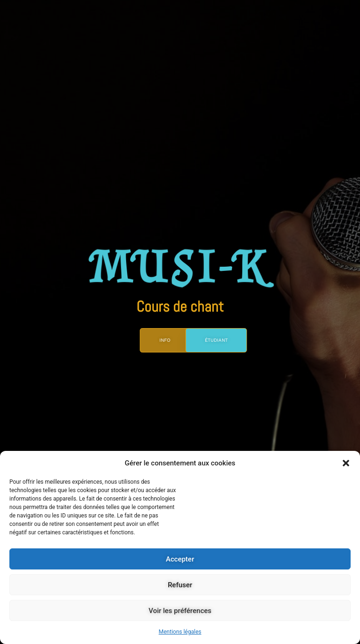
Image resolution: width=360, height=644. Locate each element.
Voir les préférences (180, 611)
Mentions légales (180, 632)
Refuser (180, 585)
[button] (346, 463)
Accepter (180, 559)
